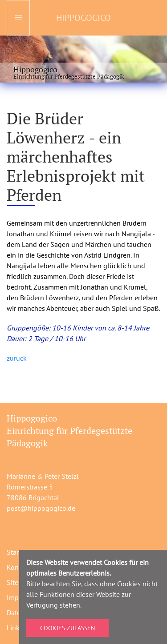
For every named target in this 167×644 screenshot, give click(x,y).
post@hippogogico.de (41, 508)
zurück (17, 358)
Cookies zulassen (67, 628)
